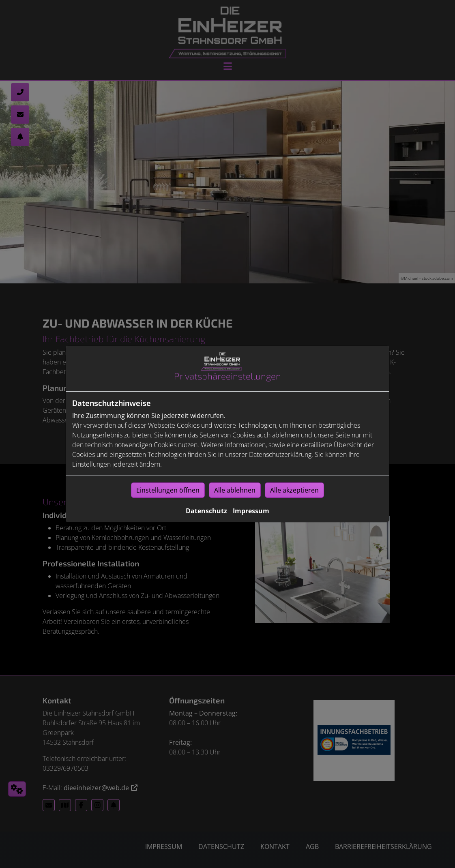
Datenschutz (206, 511)
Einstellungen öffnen (168, 490)
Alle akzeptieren (294, 490)
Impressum (251, 511)
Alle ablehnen (235, 490)
